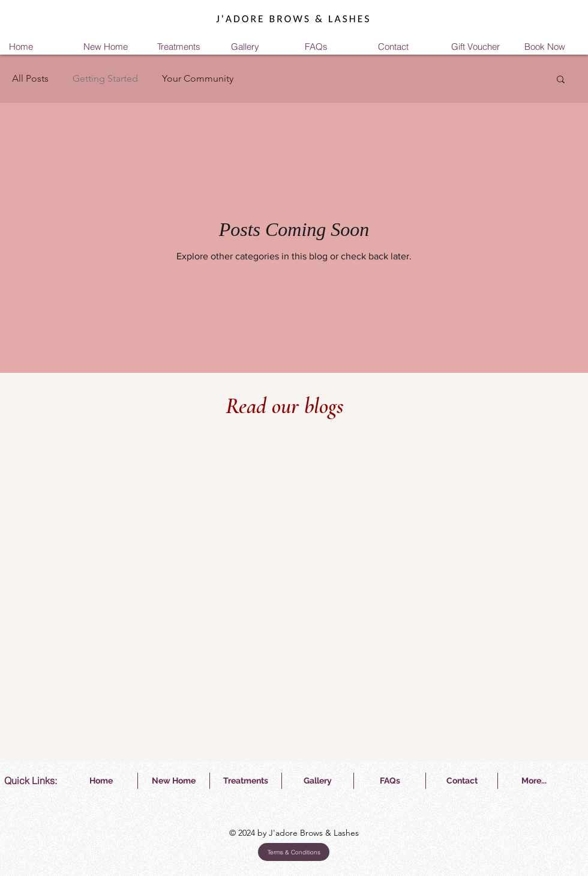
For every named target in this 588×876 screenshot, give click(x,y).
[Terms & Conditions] (294, 852)
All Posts (30, 78)
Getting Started (105, 78)
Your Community (198, 78)
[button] (561, 80)
